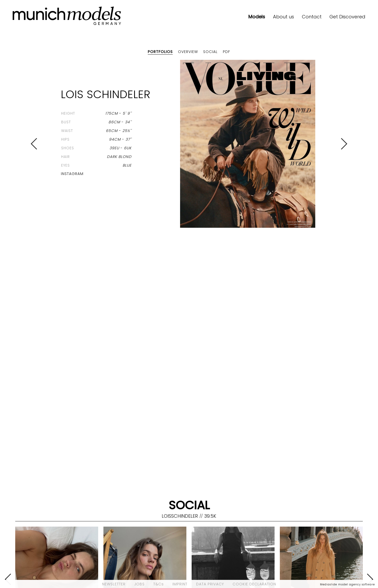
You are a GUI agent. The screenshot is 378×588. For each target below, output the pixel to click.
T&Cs (159, 584)
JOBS (139, 584)
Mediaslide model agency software (347, 584)
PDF (227, 52)
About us (283, 17)
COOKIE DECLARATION (254, 584)
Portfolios (160, 52)
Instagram (72, 174)
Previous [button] (34, 144)
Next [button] (344, 144)
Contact (312, 17)
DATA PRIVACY (210, 584)
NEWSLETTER (114, 584)
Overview (188, 52)
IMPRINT (180, 584)
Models (257, 17)
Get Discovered (347, 17)
